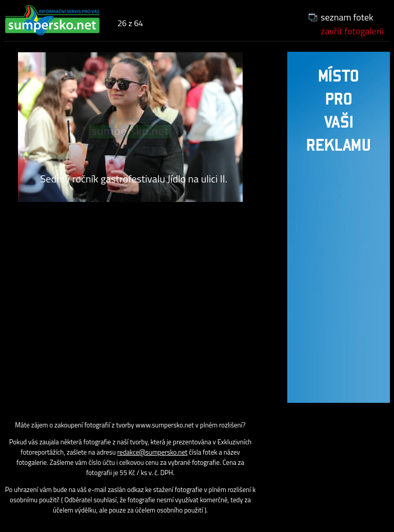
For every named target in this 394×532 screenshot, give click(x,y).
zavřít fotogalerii (352, 31)
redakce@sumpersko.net (153, 452)
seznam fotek (347, 17)
